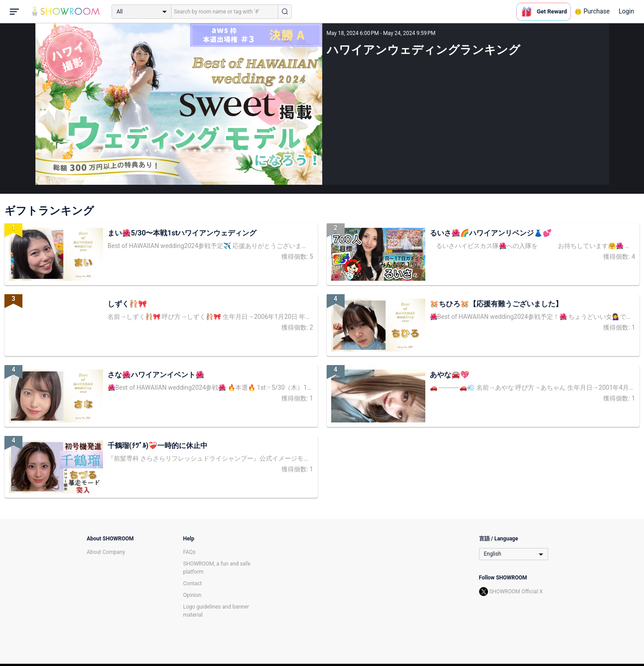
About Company (106, 552)
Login (626, 11)
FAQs (190, 552)
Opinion (192, 595)
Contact (193, 583)
